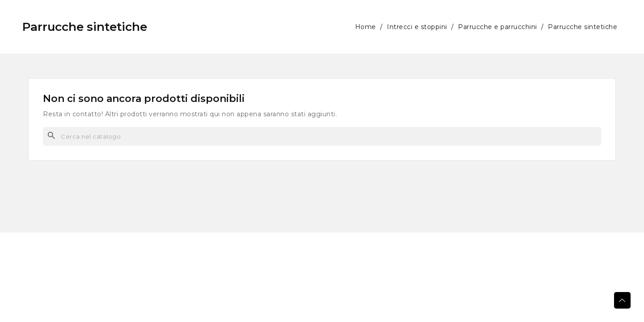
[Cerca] (322, 136)
